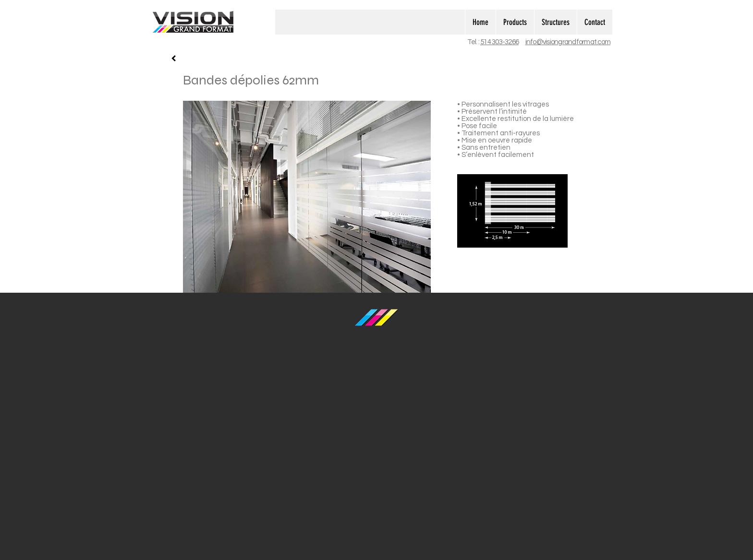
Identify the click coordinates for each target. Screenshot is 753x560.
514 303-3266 (499, 42)
